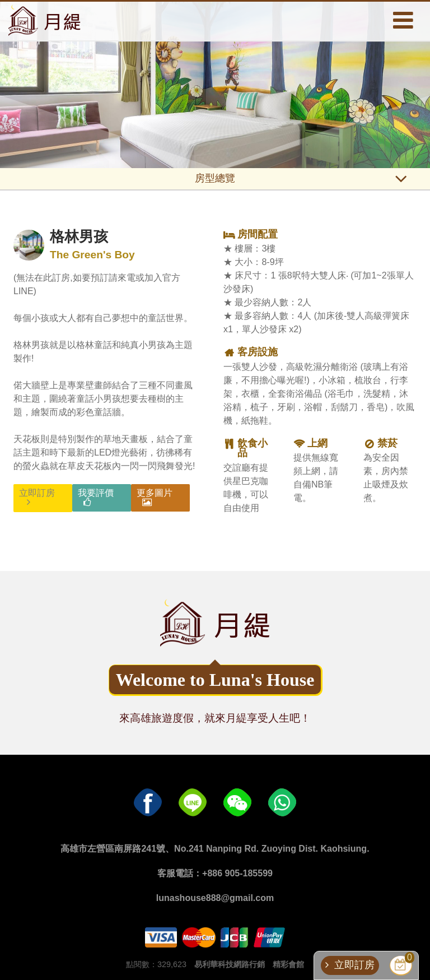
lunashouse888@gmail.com (215, 898)
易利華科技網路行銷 (230, 964)
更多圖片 (155, 493)
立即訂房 (37, 493)
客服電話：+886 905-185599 (215, 873)
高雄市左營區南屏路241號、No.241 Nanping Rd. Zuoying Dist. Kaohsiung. (215, 849)
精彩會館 (288, 964)
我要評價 (96, 493)
